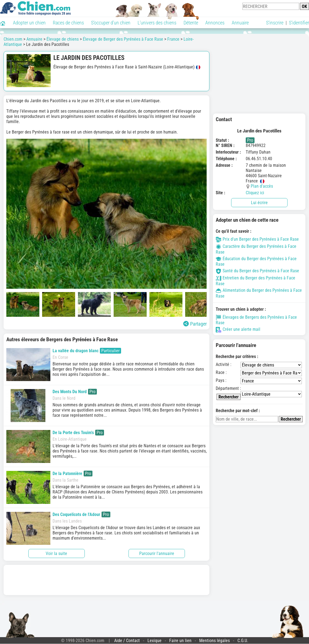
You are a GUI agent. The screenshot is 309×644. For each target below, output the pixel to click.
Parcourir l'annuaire (157, 553)
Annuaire (240, 23)
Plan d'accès (262, 186)
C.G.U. (243, 641)
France (173, 39)
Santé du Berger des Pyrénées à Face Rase (257, 271)
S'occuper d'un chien (111, 23)
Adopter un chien (29, 23)
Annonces (215, 23)
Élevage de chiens (63, 39)
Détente (191, 23)
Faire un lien (180, 641)
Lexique (154, 641)
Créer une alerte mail (238, 329)
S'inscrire (275, 23)
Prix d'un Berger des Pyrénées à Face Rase (257, 239)
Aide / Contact (127, 641)
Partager (195, 324)
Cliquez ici (255, 193)
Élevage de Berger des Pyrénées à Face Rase (123, 39)
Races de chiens (68, 23)
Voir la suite (56, 553)
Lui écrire (259, 203)
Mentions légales (214, 641)
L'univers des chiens (157, 23)
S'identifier (299, 23)
